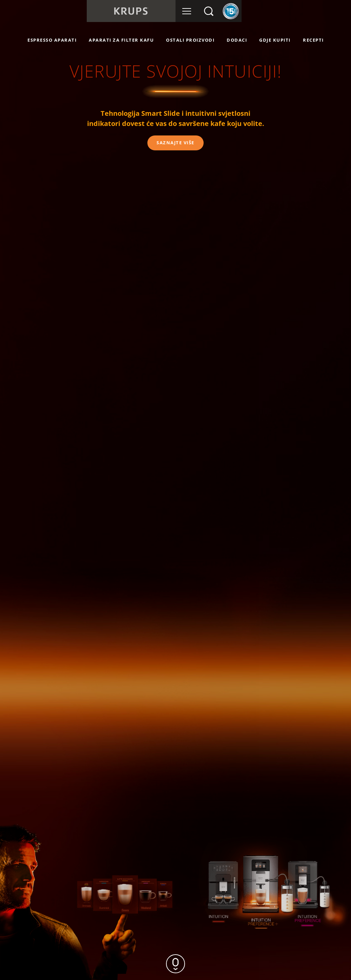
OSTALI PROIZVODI (190, 40)
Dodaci (237, 40)
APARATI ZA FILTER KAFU (121, 40)
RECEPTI (313, 40)
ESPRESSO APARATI (52, 40)
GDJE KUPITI (275, 40)
